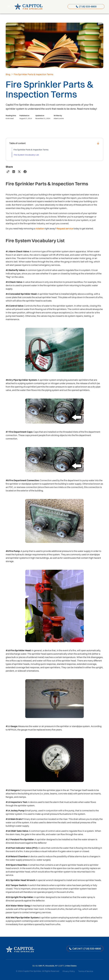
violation (40, 228)
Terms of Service (86, 971)
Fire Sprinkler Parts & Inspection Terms (31, 150)
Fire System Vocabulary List (26, 155)
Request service (65, 228)
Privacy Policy (69, 971)
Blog (8, 74)
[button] (9, 7)
